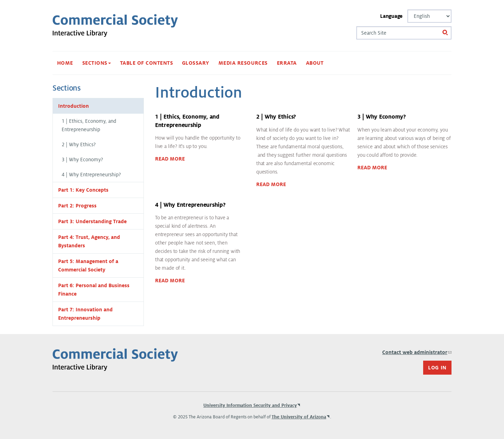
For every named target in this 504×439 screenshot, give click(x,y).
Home (65, 63)
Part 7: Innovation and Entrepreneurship (85, 314)
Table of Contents (146, 63)
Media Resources (243, 63)
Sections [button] (97, 63)
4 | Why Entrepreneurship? (91, 175)
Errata (287, 63)
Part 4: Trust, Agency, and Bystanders (89, 241)
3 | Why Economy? (82, 160)
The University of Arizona (299, 417)
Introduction (73, 106)
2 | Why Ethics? (79, 144)
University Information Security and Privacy (250, 405)
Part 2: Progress (77, 206)
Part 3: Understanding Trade (92, 221)
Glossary (196, 63)
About (315, 63)
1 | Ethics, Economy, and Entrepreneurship (89, 125)
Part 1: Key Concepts (83, 190)
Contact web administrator (417, 352)
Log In (437, 368)
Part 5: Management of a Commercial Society (88, 265)
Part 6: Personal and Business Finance (94, 290)
